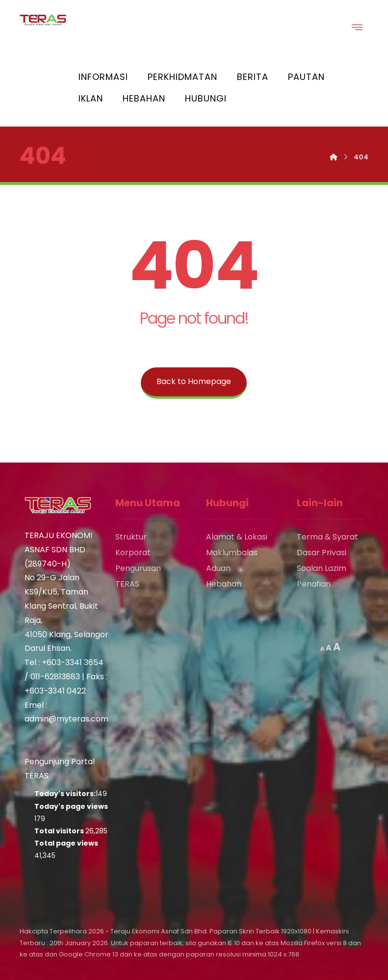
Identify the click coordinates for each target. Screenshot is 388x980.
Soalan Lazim (322, 568)
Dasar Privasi (322, 553)
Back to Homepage (194, 381)
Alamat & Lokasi (237, 537)
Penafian (314, 584)
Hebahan (224, 584)
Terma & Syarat (327, 537)
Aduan (218, 568)
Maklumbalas (232, 553)
